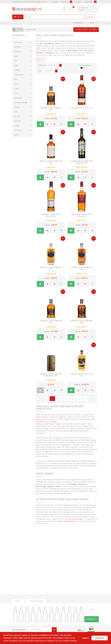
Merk (16, 56)
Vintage (17, 126)
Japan (52, 424)
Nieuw (92, 23)
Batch (16, 135)
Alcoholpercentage (21, 102)
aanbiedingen (78, 23)
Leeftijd (17, 70)
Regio (16, 65)
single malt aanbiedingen (67, 521)
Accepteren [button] (100, 638)
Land (16, 61)
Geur (16, 84)
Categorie (18, 52)
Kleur (16, 79)
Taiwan (58, 424)
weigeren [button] (85, 638)
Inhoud (17, 107)
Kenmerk (17, 121)
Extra (16, 93)
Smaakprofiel (19, 75)
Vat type (17, 116)
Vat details (18, 130)
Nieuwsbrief (19, 630)
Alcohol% (17, 47)
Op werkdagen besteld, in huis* (29, 2)
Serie (16, 112)
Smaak (16, 89)
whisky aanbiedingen (76, 519)
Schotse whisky (41, 417)
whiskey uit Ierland (42, 424)
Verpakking (18, 98)
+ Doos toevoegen (36, 601)
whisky (47, 46)
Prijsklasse (18, 42)
